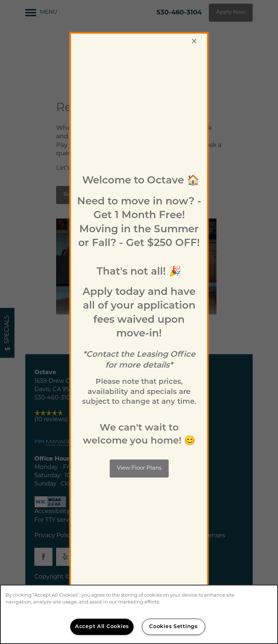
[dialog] (139, 322)
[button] (139, 469)
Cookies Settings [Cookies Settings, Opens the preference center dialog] (173, 627)
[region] (139, 614)
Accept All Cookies (102, 627)
